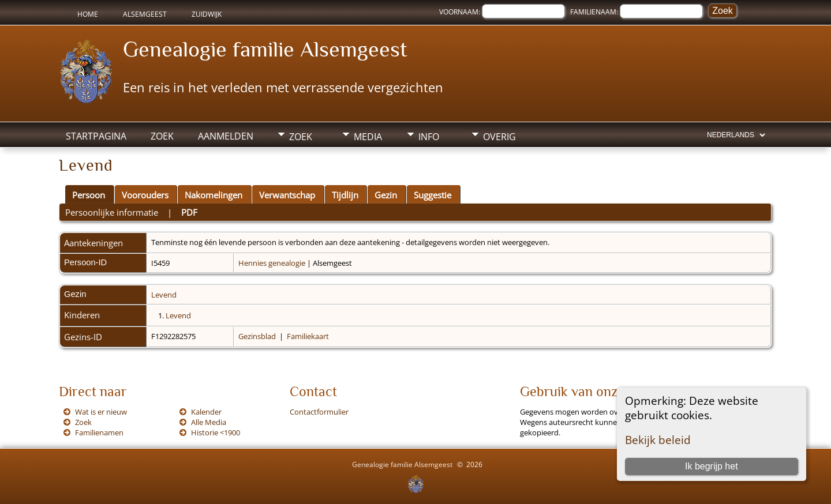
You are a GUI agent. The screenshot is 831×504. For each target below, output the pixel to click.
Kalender (206, 412)
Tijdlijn (345, 195)
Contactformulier (319, 412)
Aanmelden (226, 136)
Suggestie (433, 195)
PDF (189, 212)
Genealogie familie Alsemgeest (265, 49)
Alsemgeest (145, 14)
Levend (164, 295)
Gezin (386, 195)
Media (368, 137)
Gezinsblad (257, 336)
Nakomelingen (214, 195)
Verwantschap (287, 195)
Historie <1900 (216, 432)
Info (429, 137)
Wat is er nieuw (101, 412)
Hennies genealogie (272, 263)
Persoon (89, 195)
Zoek (162, 136)
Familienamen (99, 432)
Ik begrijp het (712, 466)
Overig (499, 137)
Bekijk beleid (658, 440)
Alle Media (209, 422)
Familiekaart (308, 336)
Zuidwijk (207, 14)
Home (88, 14)
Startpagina (96, 136)
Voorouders (145, 195)
